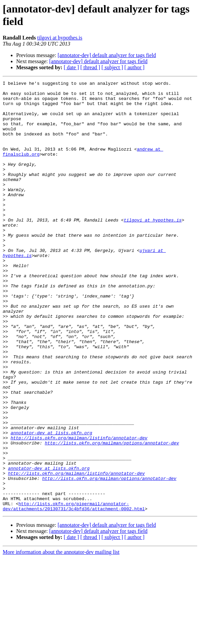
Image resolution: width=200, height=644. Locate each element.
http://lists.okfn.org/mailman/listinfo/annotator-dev (79, 510)
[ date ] (71, 67)
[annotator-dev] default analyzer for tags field (107, 55)
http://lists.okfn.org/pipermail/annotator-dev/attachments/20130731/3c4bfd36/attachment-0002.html (74, 592)
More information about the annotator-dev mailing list (61, 638)
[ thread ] (90, 67)
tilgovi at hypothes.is (60, 38)
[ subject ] (112, 67)
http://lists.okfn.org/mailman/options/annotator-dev (112, 516)
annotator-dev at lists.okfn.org (51, 504)
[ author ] (135, 67)
